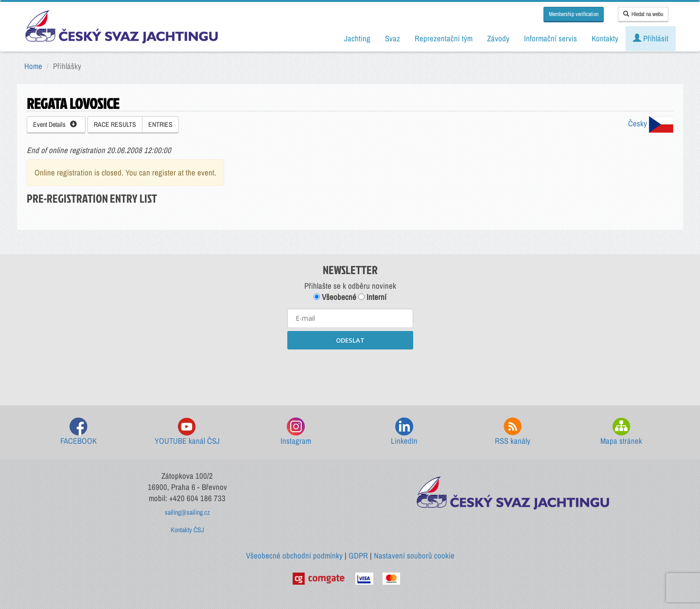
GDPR (358, 556)
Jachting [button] (357, 38)
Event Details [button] (55, 124)
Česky (651, 123)
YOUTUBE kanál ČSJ (187, 432)
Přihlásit (651, 38)
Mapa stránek (621, 432)
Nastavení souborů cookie (414, 556)
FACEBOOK (79, 432)
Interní (372, 297)
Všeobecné (335, 297)
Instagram (296, 432)
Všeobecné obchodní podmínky (294, 556)
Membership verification (574, 14)
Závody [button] (498, 38)
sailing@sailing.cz (187, 512)
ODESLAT (350, 340)
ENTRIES (160, 124)
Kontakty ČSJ (187, 530)
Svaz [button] (393, 38)
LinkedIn (404, 432)
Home (33, 66)
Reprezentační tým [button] (444, 38)
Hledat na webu (643, 14)
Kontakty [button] (605, 38)
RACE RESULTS (115, 124)
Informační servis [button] (551, 38)
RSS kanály (513, 432)
